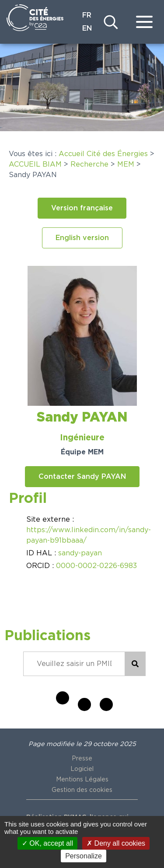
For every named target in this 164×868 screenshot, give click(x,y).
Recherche (89, 164)
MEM (126, 164)
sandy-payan (80, 553)
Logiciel (82, 769)
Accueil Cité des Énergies (103, 154)
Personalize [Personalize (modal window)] (84, 856)
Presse (82, 759)
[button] (82, 208)
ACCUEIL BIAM (35, 164)
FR (87, 15)
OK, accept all (47, 843)
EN (87, 28)
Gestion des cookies (82, 790)
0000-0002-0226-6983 (96, 566)
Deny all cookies (116, 843)
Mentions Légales (82, 780)
